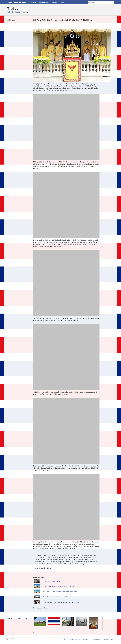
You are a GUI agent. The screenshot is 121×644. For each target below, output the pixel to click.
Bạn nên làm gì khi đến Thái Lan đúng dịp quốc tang (61, 602)
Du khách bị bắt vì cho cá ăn (53, 581)
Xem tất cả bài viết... (40, 608)
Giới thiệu (65, 639)
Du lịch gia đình (95, 639)
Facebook (54, 3)
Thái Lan (18, 12)
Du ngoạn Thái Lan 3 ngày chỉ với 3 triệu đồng (59, 586)
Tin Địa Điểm (74, 639)
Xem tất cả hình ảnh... (41, 633)
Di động (34, 3)
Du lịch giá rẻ (105, 639)
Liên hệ (113, 639)
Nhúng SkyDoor (44, 3)
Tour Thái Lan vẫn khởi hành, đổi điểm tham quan (60, 592)
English (62, 3)
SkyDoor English (84, 639)
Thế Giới (10, 12)
